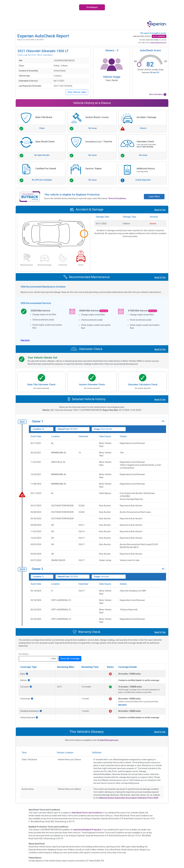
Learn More (154, 197)
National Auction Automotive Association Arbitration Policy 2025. (129, 798)
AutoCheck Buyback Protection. (88, 830)
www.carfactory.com (158, 43)
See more (122, 705)
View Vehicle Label (77, 92)
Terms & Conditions (117, 198)
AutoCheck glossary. (109, 740)
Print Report (92, 7)
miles (54, 658)
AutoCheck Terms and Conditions (87, 813)
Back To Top (160, 210)
